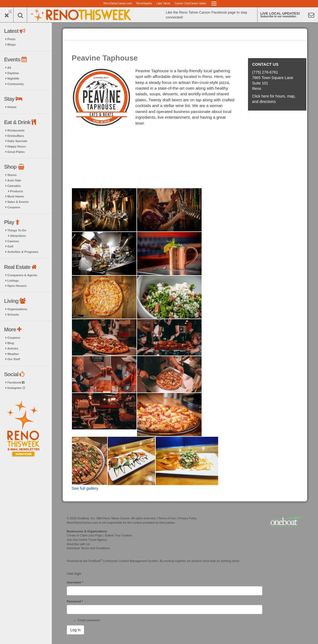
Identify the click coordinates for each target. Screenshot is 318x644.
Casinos (13, 241)
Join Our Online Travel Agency (87, 540)
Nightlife (13, 78)
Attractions (18, 236)
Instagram (16, 388)
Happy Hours (17, 146)
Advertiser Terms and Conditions (88, 548)
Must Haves (16, 196)
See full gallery (85, 488)
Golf (10, 246)
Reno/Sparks (144, 3)
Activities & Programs (23, 252)
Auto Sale (14, 180)
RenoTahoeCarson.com (118, 3)
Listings (13, 281)
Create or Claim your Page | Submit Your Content (99, 535)
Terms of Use (167, 518)
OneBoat (95, 561)
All (9, 68)
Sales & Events (18, 202)
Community (16, 84)
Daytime (13, 73)
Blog (11, 343)
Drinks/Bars (16, 136)
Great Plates (16, 152)
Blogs (12, 45)
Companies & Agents (22, 275)
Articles (13, 348)
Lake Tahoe (163, 3)
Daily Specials (17, 141)
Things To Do (17, 230)
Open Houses (17, 286)
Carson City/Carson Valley (190, 3)
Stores (12, 175)
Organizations (17, 309)
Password (75, 601)
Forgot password (89, 620)
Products (17, 191)
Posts (11, 39)
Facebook (16, 382)
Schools (13, 315)
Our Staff (14, 359)
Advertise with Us (78, 544)
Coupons (14, 207)
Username (75, 582)
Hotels (12, 107)
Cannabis (14, 186)
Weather (13, 354)
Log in (75, 630)
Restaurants (16, 130)
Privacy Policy (187, 518)
